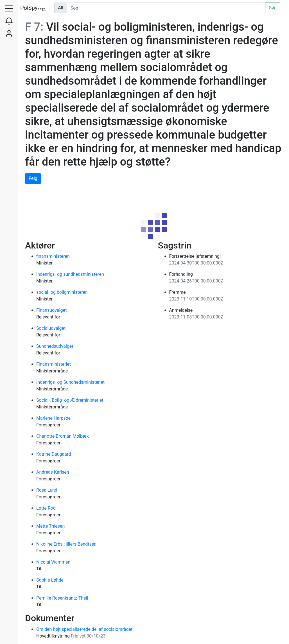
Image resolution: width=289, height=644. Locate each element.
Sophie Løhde (50, 580)
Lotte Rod (46, 508)
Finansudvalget (51, 310)
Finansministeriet (54, 364)
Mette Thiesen (50, 526)
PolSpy (33, 8)
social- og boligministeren (62, 292)
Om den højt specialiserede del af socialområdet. (85, 629)
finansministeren (53, 256)
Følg (33, 178)
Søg (273, 8)
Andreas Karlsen (53, 472)
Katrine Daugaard (54, 454)
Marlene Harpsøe (53, 418)
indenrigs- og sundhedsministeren (70, 274)
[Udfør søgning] (166, 8)
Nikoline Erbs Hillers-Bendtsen (66, 544)
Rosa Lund (47, 490)
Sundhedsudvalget (55, 346)
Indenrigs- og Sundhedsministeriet (70, 382)
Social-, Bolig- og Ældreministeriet (70, 400)
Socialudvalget (51, 328)
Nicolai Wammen (53, 562)
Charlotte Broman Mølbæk (63, 436)
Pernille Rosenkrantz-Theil (62, 598)
